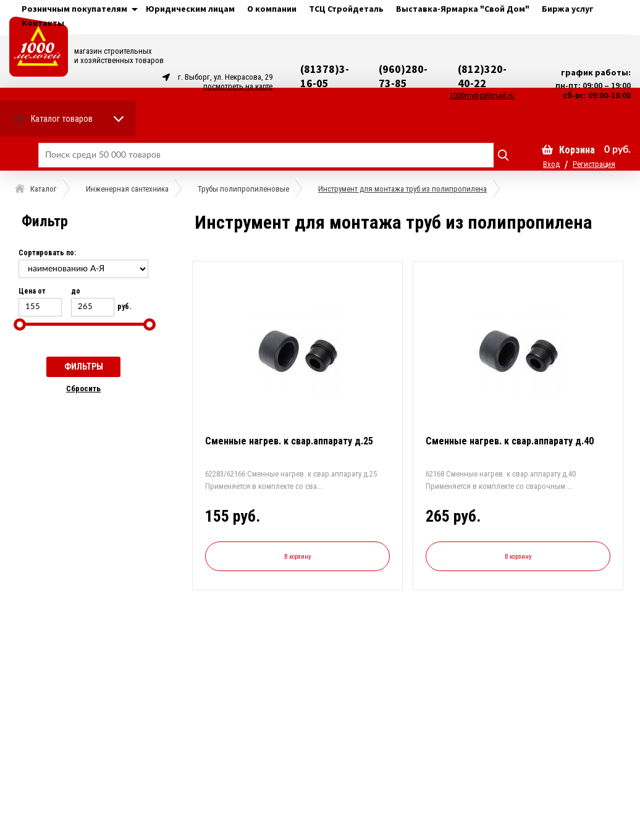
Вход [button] (551, 164)
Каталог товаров (62, 119)
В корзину (297, 557)
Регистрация (594, 164)
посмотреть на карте (238, 86)
